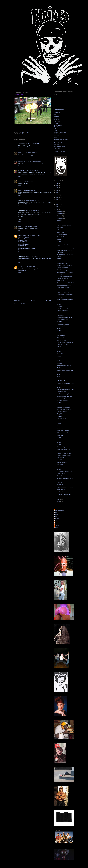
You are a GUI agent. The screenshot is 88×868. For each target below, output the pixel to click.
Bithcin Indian (60, 232)
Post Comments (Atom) (27, 304)
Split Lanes (57, 145)
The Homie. (60, 368)
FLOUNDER (22, 171)
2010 (57, 207)
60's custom (60, 363)
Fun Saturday (60, 315)
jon (55, 523)
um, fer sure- (60, 485)
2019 (57, 186)
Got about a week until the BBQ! (65, 283)
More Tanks (60, 428)
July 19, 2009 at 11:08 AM (33, 200)
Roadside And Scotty (59, 146)
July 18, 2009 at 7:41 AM (30, 190)
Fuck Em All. (60, 227)
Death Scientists (58, 125)
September (60, 218)
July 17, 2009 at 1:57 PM (30, 153)
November (60, 214)
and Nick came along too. (64, 394)
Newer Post (17, 301)
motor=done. (60, 354)
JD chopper (60, 297)
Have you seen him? (62, 263)
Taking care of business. (63, 288)
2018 (57, 188)
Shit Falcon (57, 113)
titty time (59, 423)
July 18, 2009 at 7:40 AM (30, 181)
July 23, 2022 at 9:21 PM (31, 267)
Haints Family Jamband (63, 430)
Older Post (48, 301)
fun (23, 134)
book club (59, 460)
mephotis (57, 525)
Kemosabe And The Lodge (61, 139)
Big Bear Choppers (62, 462)
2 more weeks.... (61, 338)
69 (58, 426)
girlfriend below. (61, 440)
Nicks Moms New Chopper (64, 349)
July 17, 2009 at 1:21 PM (32, 144)
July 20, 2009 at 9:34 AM (32, 211)
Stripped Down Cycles (60, 132)
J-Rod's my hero (61, 230)
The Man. (59, 421)
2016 (57, 193)
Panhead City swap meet (63, 407)
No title (59, 242)
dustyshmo (57, 521)
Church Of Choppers (59, 152)
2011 (57, 204)
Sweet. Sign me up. (62, 489)
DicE (55, 129)
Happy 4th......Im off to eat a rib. (65, 487)
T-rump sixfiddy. (61, 447)
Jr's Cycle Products (59, 134)
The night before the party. (64, 292)
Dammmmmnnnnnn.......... (64, 285)
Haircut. (59, 356)
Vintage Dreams (58, 116)
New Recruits (60, 458)
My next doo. (60, 465)
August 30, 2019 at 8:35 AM (33, 235)
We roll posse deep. (62, 270)
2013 (57, 200)
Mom (56, 512)
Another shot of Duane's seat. (65, 366)
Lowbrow (56, 118)
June (59, 497)
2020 (57, 183)
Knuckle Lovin (61, 237)
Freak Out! (57, 123)
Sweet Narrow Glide (62, 405)
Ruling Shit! (60, 435)
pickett (56, 527)
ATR (55, 115)
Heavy (56, 150)
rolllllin (59, 377)
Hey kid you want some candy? (65, 299)
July (58, 223)
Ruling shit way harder (63, 433)
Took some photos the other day (65, 248)
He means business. (62, 400)
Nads (55, 137)
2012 (57, 202)
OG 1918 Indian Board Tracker (65, 295)
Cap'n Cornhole (23, 162)
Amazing (59, 259)
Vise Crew (57, 136)
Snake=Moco (60, 333)
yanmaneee (22, 235)
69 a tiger (59, 290)
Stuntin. (59, 239)
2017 (57, 190)
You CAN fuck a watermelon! (64, 322)
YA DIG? (57, 519)
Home (33, 301)
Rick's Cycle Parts (59, 148)
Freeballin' (60, 416)
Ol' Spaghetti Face (62, 235)
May (59, 499)
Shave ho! (60, 261)
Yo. (58, 358)
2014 (57, 197)
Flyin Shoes (57, 122)
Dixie (55, 130)
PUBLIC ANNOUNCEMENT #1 (65, 494)
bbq (20, 134)
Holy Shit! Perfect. (62, 335)
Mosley (56, 515)
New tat (59, 347)
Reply (20, 148)
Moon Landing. (61, 302)
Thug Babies (60, 414)
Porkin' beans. (61, 281)
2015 (57, 195)
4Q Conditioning (58, 120)
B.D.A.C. (56, 111)
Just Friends (60, 492)
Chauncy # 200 (61, 307)
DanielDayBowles (59, 510)
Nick (20, 153)
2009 (57, 209)
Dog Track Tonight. (62, 419)
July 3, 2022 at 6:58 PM (32, 257)
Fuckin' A (59, 482)
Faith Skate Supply (59, 109)
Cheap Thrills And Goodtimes (62, 143)
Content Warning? (62, 340)
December (60, 211)
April (59, 502)
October (60, 216)
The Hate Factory (59, 141)
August (59, 221)
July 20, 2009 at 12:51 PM (30, 227)
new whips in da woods (63, 313)
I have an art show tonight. (64, 225)
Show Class (57, 127)
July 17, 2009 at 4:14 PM (32, 171)
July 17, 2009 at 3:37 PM (34, 162)
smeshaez (21, 267)
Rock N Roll (60, 476)
